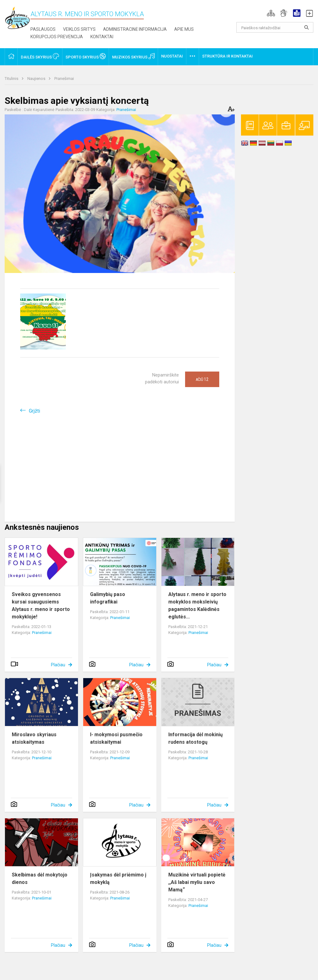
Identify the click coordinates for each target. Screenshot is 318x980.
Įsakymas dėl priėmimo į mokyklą (118, 878)
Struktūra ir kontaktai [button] (227, 56)
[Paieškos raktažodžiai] (275, 27)
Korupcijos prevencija (57, 37)
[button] (271, 13)
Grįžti (34, 411)
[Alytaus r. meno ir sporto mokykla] (18, 18)
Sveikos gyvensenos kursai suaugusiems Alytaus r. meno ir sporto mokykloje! (41, 606)
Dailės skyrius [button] (40, 56)
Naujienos (37, 79)
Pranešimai (64, 79)
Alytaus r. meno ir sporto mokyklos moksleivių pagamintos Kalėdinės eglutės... (197, 606)
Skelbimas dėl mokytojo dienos (40, 878)
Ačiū (202, 379)
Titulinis (12, 79)
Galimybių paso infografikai (108, 598)
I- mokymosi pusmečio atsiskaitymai (116, 738)
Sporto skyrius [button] (86, 56)
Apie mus (184, 29)
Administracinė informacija (135, 29)
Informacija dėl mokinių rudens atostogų (195, 738)
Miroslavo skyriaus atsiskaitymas (34, 738)
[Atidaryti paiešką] (307, 27)
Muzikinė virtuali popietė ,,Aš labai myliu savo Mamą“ (197, 882)
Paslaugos (43, 29)
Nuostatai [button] (172, 56)
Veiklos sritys (79, 29)
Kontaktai (102, 37)
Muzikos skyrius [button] (133, 56)
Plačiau (58, 665)
